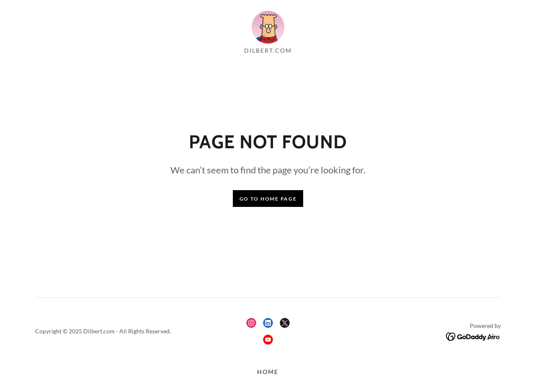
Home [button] (268, 372)
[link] (268, 26)
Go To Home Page (268, 199)
